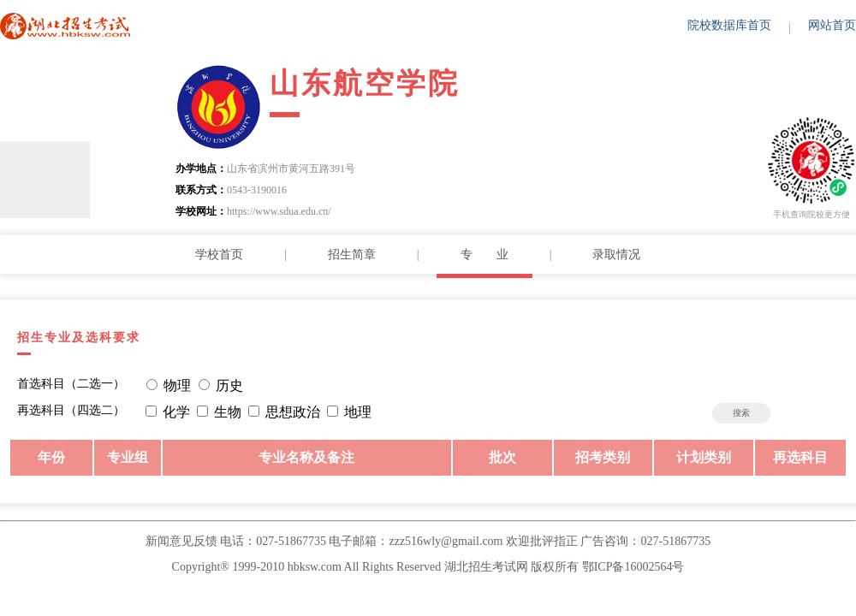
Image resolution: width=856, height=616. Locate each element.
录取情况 (616, 255)
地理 (358, 412)
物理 (177, 385)
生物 (228, 412)
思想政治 (293, 412)
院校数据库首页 (729, 25)
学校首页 (219, 255)
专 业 (484, 255)
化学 (176, 412)
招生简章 (352, 255)
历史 (229, 385)
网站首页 (832, 25)
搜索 (741, 413)
